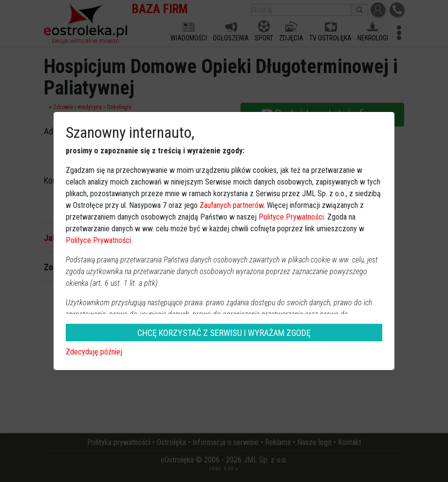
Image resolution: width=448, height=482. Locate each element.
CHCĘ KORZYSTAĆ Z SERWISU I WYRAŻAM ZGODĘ (224, 333)
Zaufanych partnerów (232, 205)
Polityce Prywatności (291, 217)
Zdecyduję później (94, 352)
